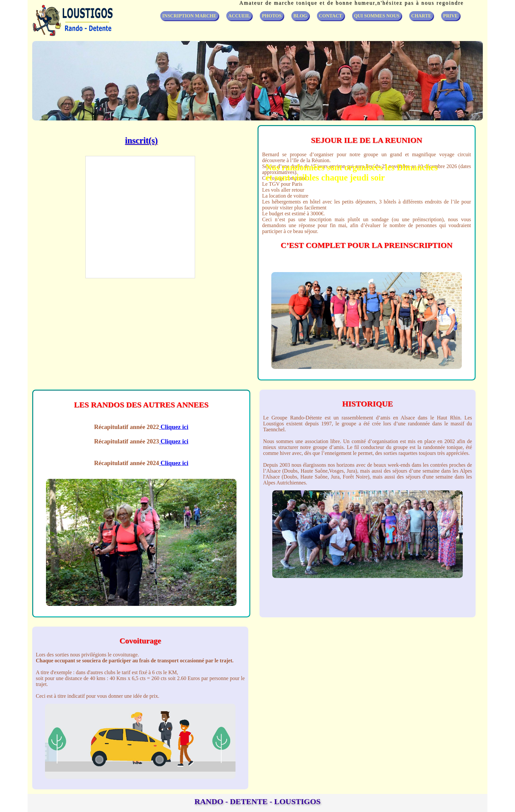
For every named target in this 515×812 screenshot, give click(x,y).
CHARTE (421, 16)
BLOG (300, 16)
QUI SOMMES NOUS (377, 16)
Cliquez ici (174, 427)
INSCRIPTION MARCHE (189, 16)
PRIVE (450, 16)
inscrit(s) (141, 140)
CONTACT (331, 16)
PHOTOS (272, 16)
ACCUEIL (239, 16)
